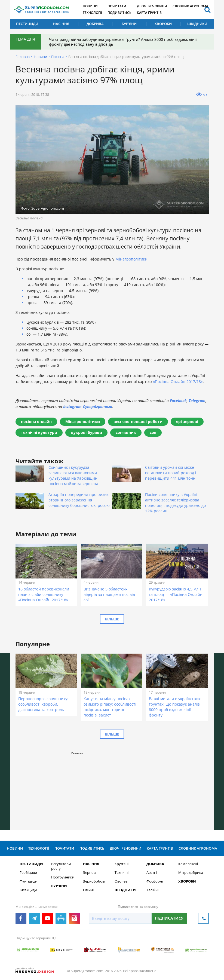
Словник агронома (190, 6)
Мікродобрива (191, 873)
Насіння (61, 24)
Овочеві (121, 881)
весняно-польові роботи (138, 422)
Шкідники (197, 24)
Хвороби (163, 24)
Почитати (117, 6)
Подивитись (119, 13)
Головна (23, 57)
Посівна (58, 57)
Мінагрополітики (131, 259)
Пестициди (27, 24)
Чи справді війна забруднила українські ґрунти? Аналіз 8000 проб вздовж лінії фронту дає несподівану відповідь (123, 42)
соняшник (126, 432)
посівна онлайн (36, 422)
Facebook (178, 401)
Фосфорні (155, 881)
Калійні (152, 890)
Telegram (197, 401)
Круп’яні (122, 864)
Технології (92, 13)
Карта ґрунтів (149, 13)
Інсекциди (28, 890)
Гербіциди (28, 873)
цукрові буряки (86, 432)
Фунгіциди (28, 881)
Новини (90, 6)
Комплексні (188, 864)
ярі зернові (187, 422)
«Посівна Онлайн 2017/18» (178, 382)
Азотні (152, 873)
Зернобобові (94, 881)
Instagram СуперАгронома (88, 407)
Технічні (122, 873)
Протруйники (63, 877)
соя (153, 432)
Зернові (90, 873)
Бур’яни (129, 24)
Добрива (95, 24)
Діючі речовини (152, 6)
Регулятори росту (61, 866)
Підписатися (169, 918)
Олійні (88, 890)
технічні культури (39, 432)
